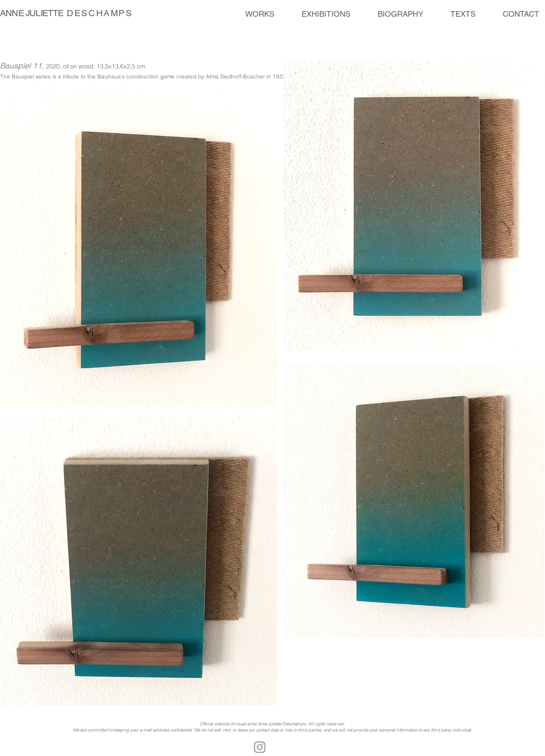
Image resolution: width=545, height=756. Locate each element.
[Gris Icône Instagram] (260, 747)
